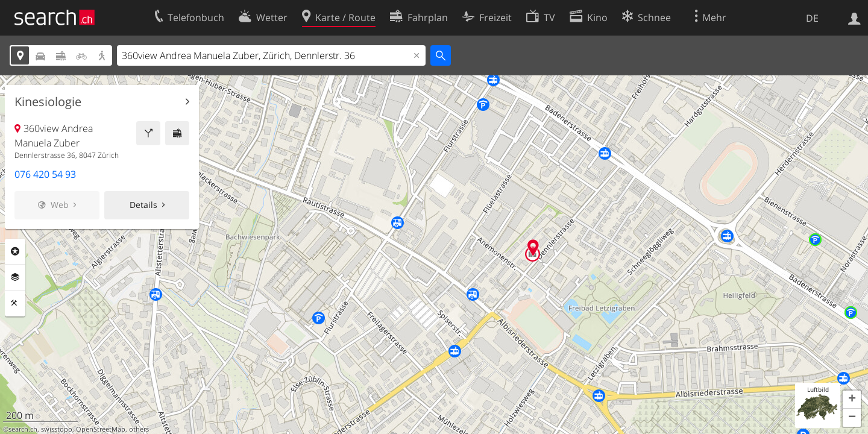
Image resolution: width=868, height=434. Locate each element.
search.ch (23, 429)
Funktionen (15, 303)
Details (143, 205)
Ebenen (15, 277)
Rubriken (15, 251)
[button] (852, 400)
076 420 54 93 (45, 174)
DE (812, 18)
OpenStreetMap (101, 429)
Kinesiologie (48, 102)
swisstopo (57, 429)
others (139, 429)
